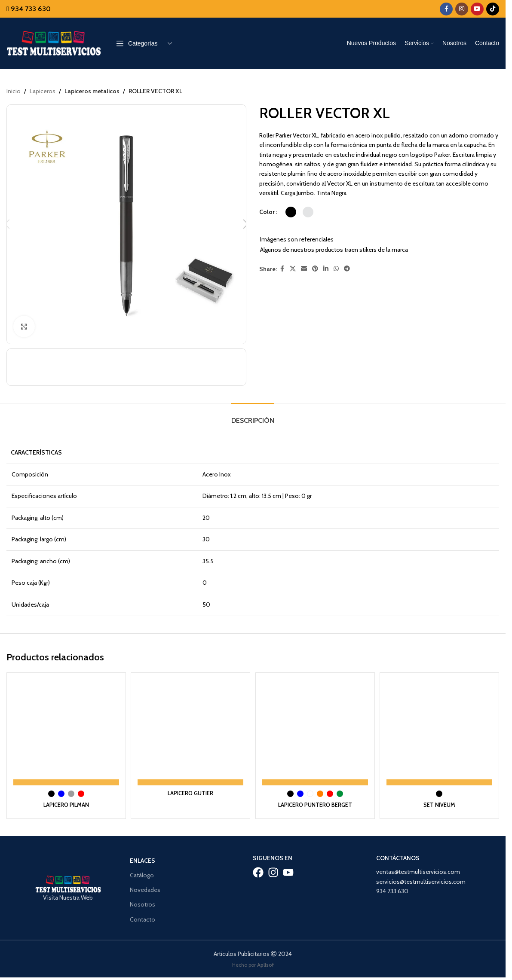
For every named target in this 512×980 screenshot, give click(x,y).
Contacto (143, 909)
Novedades (145, 879)
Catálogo (142, 865)
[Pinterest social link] (315, 269)
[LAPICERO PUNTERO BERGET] (316, 724)
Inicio (14, 91)
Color (267, 212)
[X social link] (293, 269)
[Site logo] (54, 43)
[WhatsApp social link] (336, 269)
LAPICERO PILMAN (65, 794)
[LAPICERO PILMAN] (65, 724)
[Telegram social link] (347, 269)
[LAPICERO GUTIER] (190, 724)
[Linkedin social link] (326, 269)
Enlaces (143, 850)
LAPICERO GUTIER (190, 783)
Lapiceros (43, 91)
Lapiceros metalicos (91, 91)
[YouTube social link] (477, 9)
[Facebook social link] (446, 9)
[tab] (253, 409)
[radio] (291, 212)
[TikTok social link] (493, 9)
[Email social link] (304, 269)
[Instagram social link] (462, 9)
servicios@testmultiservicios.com (421, 871)
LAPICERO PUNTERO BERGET (315, 794)
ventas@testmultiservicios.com (418, 861)
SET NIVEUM (441, 794)
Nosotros (143, 895)
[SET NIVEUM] (441, 724)
